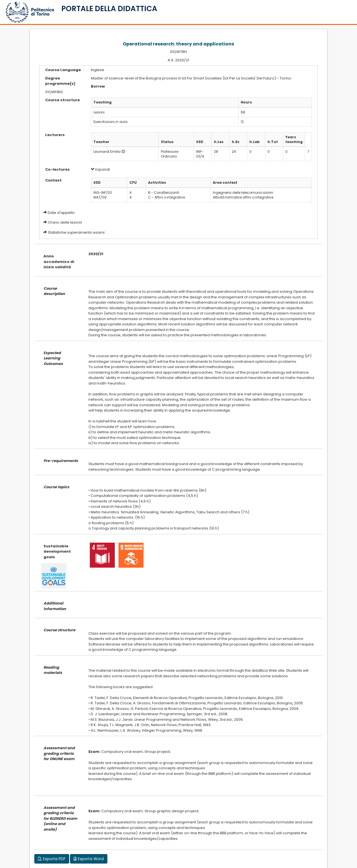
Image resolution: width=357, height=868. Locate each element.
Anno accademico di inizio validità (59, 262)
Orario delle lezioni (65, 222)
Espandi (100, 169)
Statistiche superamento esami (76, 232)
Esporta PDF (52, 859)
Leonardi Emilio (107, 152)
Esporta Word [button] (89, 859)
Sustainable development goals (57, 552)
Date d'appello (61, 213)
